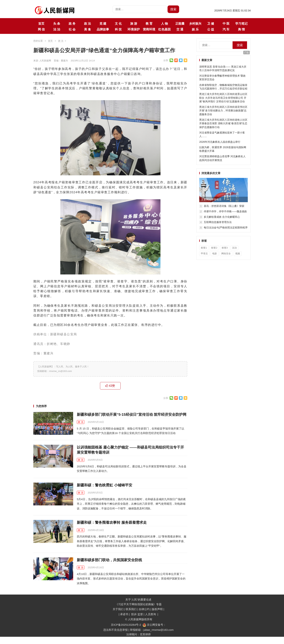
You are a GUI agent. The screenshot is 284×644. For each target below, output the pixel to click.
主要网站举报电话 (211, 199)
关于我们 (118, 609)
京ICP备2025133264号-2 (126, 625)
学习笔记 (241, 24)
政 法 (87, 24)
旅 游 (134, 24)
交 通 (180, 29)
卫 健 (211, 24)
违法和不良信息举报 (115, 630)
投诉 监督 (137, 614)
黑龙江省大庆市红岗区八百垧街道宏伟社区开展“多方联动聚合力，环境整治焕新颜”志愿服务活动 (223, 111)
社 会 (72, 29)
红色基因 (164, 29)
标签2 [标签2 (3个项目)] (214, 248)
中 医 (226, 24)
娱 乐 (195, 29)
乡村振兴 (195, 24)
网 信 (41, 29)
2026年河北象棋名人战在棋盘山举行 (220, 142)
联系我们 (131, 609)
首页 (41, 24)
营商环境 (149, 29)
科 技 (118, 29)
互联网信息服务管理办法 (218, 222)
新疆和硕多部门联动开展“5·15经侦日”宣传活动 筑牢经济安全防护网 (132, 414)
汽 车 (226, 29)
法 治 (57, 29)
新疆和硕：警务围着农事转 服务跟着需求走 (112, 522)
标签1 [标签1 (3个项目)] (204, 248)
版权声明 (158, 609)
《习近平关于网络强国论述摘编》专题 (138, 604)
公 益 (211, 29)
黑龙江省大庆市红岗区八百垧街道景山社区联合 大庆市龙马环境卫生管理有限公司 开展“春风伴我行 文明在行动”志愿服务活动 (223, 98)
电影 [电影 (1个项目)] (215, 254)
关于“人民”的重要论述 (138, 600)
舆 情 (241, 29)
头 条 (57, 24)
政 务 (72, 24)
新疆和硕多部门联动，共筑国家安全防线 (109, 560)
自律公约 (144, 609)
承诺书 (125, 614)
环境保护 (134, 29)
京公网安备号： (154, 625)
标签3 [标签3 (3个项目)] (225, 248)
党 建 (103, 24)
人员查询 (151, 614)
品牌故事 (103, 29)
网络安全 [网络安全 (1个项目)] (226, 254)
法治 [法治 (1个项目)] (234, 248)
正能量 (180, 24)
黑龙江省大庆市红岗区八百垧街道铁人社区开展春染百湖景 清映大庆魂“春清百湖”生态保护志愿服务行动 (223, 123)
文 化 (118, 24)
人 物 (164, 24)
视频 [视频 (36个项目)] (238, 254)
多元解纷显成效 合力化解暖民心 (222, 217)
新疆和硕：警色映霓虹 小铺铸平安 (105, 485)
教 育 (149, 24)
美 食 (87, 29)
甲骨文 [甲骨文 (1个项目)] (204, 254)
